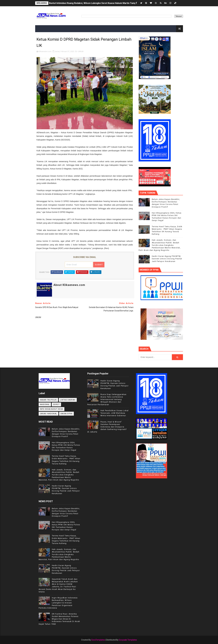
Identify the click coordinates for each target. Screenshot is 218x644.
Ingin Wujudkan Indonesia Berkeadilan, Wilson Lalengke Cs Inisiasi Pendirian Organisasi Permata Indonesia (58, 603)
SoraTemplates (98, 640)
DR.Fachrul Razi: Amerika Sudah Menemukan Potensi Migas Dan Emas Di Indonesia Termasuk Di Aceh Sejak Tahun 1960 (59, 619)
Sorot (56, 404)
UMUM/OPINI (66, 414)
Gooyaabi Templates (128, 640)
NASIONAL (45, 404)
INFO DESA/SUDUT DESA (52, 409)
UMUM (81, 51)
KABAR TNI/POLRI (48, 400)
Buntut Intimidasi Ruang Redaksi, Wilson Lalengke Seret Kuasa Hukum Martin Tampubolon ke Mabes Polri (104, 3)
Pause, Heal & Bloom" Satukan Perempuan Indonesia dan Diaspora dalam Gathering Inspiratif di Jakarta (107, 427)
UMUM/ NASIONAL (49, 414)
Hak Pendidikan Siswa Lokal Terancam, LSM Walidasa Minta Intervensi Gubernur (115, 413)
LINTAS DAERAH (68, 400)
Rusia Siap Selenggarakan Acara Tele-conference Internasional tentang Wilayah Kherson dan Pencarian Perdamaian (107, 399)
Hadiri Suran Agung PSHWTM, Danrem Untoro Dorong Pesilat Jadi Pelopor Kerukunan (167, 259)
